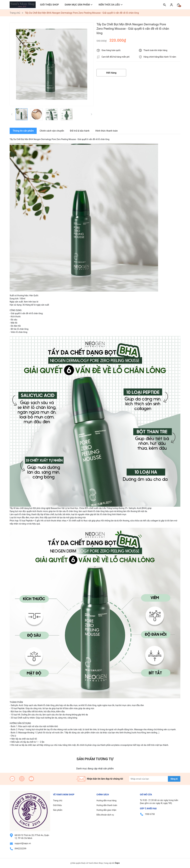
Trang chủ (58, 801)
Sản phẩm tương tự (95, 759)
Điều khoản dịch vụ (105, 815)
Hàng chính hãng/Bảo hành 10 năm (160, 57)
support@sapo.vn (23, 843)
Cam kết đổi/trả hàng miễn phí (115, 57)
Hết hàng (111, 73)
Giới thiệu (58, 805)
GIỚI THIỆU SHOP (49, 5)
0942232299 (20, 849)
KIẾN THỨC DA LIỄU (109, 5)
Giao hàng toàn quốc (111, 50)
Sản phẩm (58, 810)
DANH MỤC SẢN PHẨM (77, 5)
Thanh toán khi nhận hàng (155, 50)
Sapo (117, 863)
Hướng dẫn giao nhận (106, 810)
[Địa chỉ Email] (155, 779)
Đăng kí (174, 779)
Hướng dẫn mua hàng (106, 801)
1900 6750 (150, 814)
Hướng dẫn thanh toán (107, 805)
